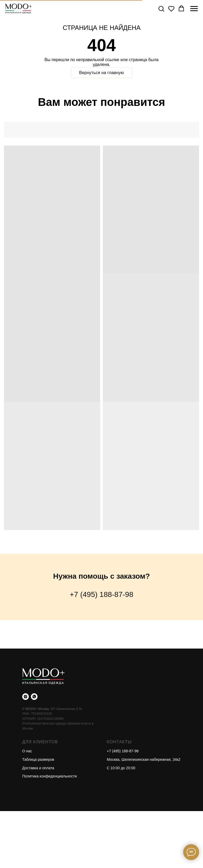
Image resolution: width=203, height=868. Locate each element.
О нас (27, 751)
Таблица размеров (38, 759)
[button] (161, 8)
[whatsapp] (34, 697)
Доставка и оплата (38, 768)
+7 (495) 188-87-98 (102, 594)
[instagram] (26, 697)
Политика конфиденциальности (50, 776)
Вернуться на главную (101, 73)
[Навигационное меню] (194, 9)
